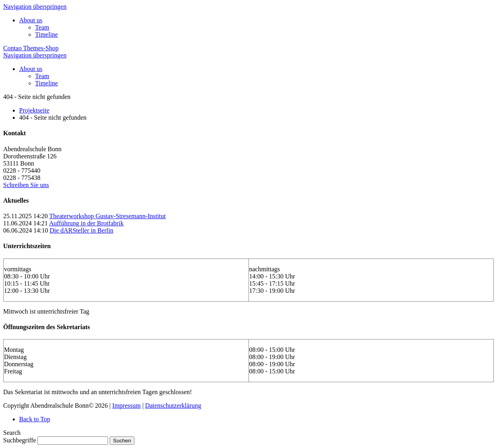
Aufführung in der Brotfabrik (86, 223)
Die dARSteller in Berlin (81, 230)
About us (31, 20)
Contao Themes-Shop (31, 48)
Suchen (122, 441)
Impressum (127, 406)
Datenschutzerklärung (173, 406)
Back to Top (35, 419)
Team (42, 27)
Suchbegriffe (20, 440)
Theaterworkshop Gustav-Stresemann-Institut (108, 216)
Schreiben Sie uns (26, 185)
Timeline (46, 35)
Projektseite (34, 110)
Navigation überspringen (35, 7)
